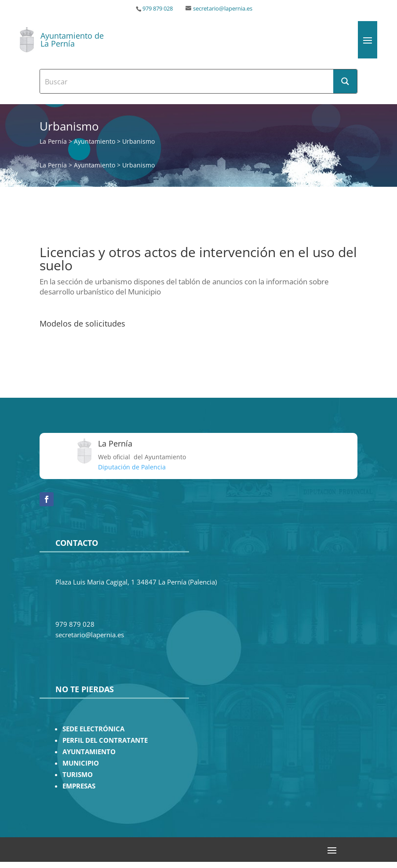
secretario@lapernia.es (223, 9)
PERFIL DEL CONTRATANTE (105, 740)
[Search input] (187, 81)
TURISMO (78, 775)
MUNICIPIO (81, 763)
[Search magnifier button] (345, 81)
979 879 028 (158, 9)
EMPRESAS (79, 786)
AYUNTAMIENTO (89, 752)
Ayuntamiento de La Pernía (72, 40)
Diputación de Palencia (132, 467)
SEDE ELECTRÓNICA (93, 729)
